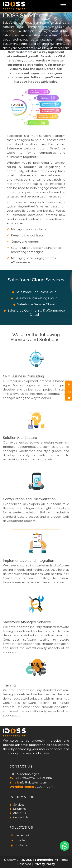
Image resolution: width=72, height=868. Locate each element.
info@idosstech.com (55, 48)
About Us (18, 813)
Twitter (18, 840)
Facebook (20, 835)
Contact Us (19, 817)
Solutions (18, 809)
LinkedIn (19, 845)
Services (17, 805)
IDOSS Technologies (38, 860)
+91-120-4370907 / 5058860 (35, 778)
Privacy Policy (44, 864)
